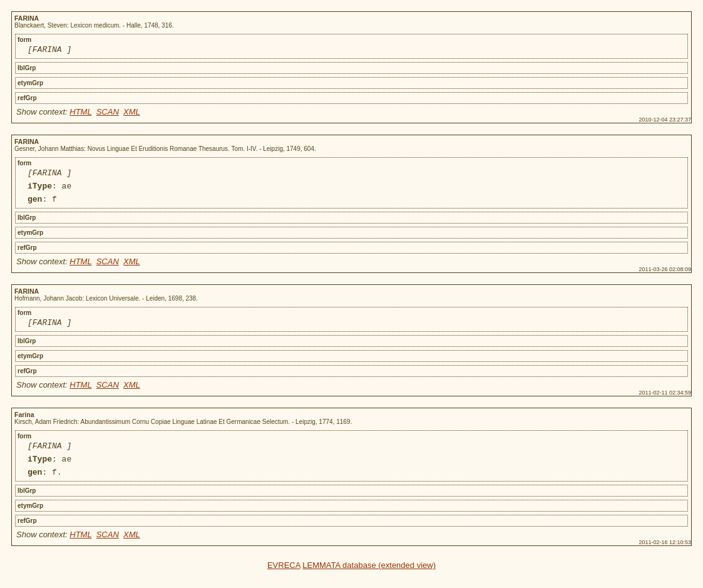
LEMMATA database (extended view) (369, 580)
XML (132, 114)
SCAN (108, 114)
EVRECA (284, 580)
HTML (80, 114)
